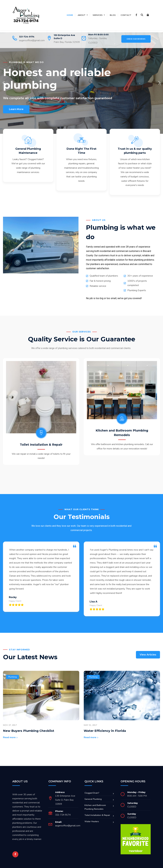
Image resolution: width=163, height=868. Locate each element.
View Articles (148, 651)
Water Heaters (92, 817)
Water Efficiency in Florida (105, 727)
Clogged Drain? (92, 789)
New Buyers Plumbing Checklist (29, 727)
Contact (126, 15)
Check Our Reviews (136, 39)
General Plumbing (93, 795)
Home (70, 15)
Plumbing (12, 673)
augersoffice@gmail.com (32, 40)
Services (98, 15)
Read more (9, 733)
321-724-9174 (27, 37)
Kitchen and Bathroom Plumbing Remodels (95, 803)
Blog (113, 15)
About (82, 15)
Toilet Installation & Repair (22, 437)
